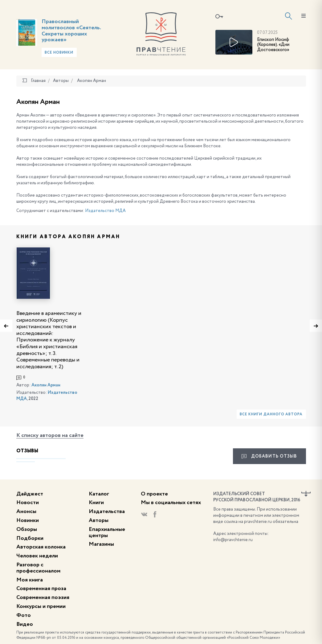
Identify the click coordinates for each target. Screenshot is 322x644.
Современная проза (41, 589)
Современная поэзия (43, 597)
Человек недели (37, 556)
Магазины (101, 544)
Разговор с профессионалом (38, 568)
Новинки (28, 520)
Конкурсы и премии (41, 606)
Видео (25, 624)
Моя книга (30, 580)
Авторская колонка (41, 547)
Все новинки (59, 53)
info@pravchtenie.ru (233, 540)
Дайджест (30, 494)
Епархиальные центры (107, 532)
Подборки (30, 538)
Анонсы (26, 512)
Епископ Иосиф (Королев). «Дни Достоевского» (273, 45)
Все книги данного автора (271, 414)
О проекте (154, 494)
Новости (28, 503)
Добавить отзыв (269, 456)
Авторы (99, 520)
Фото (24, 615)
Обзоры (27, 529)
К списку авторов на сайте (50, 435)
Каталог (99, 494)
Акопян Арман (46, 385)
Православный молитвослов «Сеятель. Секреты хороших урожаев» (71, 31)
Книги (96, 503)
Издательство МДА (105, 211)
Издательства (107, 512)
